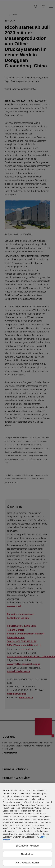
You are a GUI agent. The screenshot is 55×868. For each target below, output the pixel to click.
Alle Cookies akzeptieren (27, 863)
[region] (27, 825)
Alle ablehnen (27, 854)
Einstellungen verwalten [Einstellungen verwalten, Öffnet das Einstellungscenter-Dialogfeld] (28, 846)
